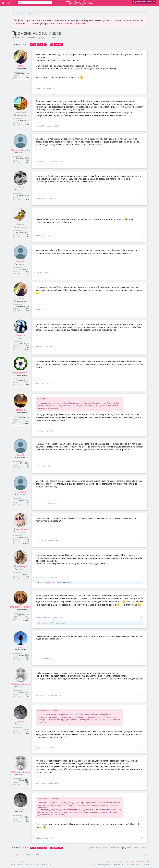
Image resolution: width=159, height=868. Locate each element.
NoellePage (21, 566)
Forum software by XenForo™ (31, 865)
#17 (142, 695)
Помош (123, 861)
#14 (142, 577)
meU (21, 647)
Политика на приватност (139, 865)
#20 (142, 838)
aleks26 (21, 336)
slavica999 (21, 113)
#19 (142, 783)
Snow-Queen (21, 529)
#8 (142, 347)
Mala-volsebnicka (21, 684)
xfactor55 (21, 492)
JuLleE (42, 582)
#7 (142, 310)
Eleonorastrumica (21, 150)
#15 (142, 618)
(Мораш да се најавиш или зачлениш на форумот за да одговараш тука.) (118, 848)
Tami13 (21, 455)
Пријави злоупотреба (103, 865)
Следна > (59, 45)
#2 (142, 126)
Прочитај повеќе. (77, 24)
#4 (142, 198)
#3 (142, 161)
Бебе (25, 38)
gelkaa (21, 722)
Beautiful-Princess (21, 607)
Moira (21, 224)
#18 (142, 748)
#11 (142, 466)
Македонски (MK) (17, 861)
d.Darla (21, 187)
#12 (142, 503)
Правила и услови (120, 865)
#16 (142, 658)
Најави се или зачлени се (144, 2)
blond (42, 38)
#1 (142, 88)
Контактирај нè (113, 861)
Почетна (131, 861)
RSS (148, 861)
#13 (142, 540)
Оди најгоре (140, 861)
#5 (142, 235)
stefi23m (21, 410)
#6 (142, 272)
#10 (142, 431)
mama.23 (21, 261)
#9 (142, 384)
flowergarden (21, 373)
